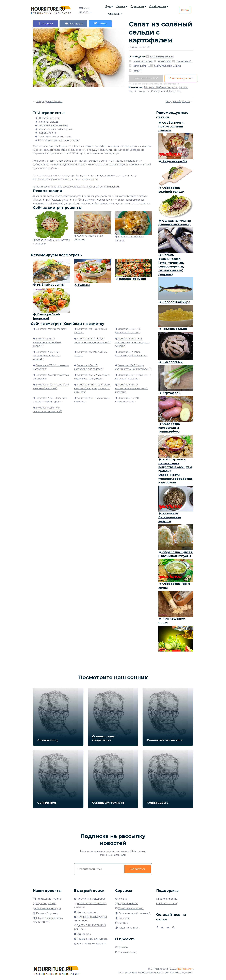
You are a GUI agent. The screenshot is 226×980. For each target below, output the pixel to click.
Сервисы (114, 14)
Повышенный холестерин (93, 939)
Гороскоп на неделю (47, 899)
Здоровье (137, 6)
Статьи (121, 6)
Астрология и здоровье (91, 899)
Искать (121, 899)
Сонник (122, 923)
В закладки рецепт (181, 78)
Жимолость (84, 934)
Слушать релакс (44, 904)
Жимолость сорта (87, 912)
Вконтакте (73, 23)
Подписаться (138, 869)
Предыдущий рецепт (49, 102)
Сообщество (157, 6)
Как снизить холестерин (91, 944)
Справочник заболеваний (133, 913)
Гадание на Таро (127, 928)
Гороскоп (122, 918)
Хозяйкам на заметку (129, 908)
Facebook (46, 23)
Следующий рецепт (178, 102)
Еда (108, 6)
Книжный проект (45, 913)
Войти (185, 10)
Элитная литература (47, 908)
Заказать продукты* (146, 78)
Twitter (100, 23)
